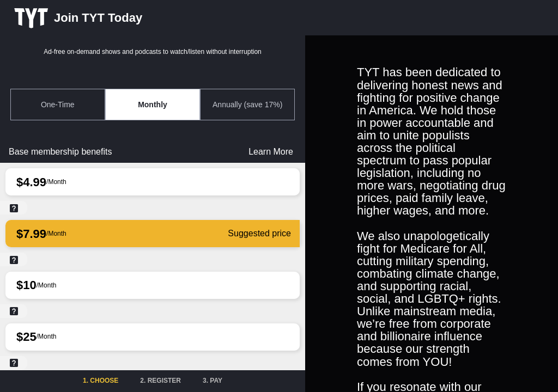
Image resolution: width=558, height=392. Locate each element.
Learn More (271, 152)
